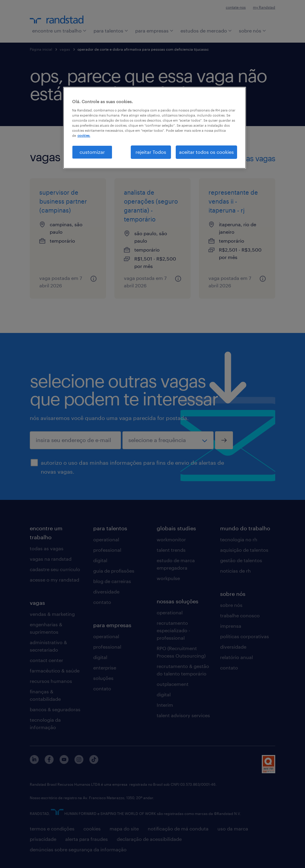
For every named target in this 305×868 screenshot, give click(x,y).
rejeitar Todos (151, 152)
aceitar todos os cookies (206, 152)
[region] (155, 128)
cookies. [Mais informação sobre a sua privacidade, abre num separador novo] (84, 135)
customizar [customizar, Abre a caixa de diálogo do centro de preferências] (92, 152)
